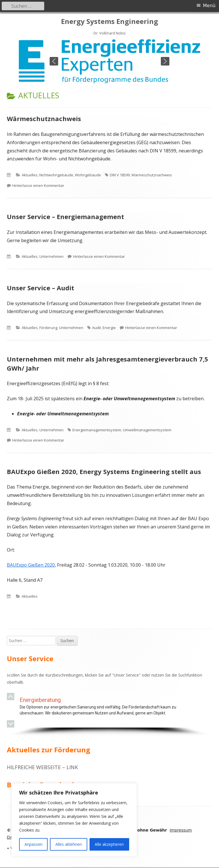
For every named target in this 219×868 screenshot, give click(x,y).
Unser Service (126, 675)
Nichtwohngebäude (56, 175)
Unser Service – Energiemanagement (65, 217)
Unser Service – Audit (40, 288)
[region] (109, 61)
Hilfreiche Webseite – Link (42, 767)
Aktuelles (30, 175)
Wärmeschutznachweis (44, 119)
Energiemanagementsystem (97, 430)
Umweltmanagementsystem (147, 430)
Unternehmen (51, 256)
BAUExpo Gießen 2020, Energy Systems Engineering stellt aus (104, 471)
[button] (54, 61)
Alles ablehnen (69, 844)
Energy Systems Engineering (109, 22)
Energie (109, 328)
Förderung (48, 328)
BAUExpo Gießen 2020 (31, 565)
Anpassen (34, 844)
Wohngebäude (88, 175)
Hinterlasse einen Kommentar (38, 185)
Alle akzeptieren (109, 844)
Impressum (181, 830)
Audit (97, 328)
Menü (209, 6)
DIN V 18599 (120, 175)
